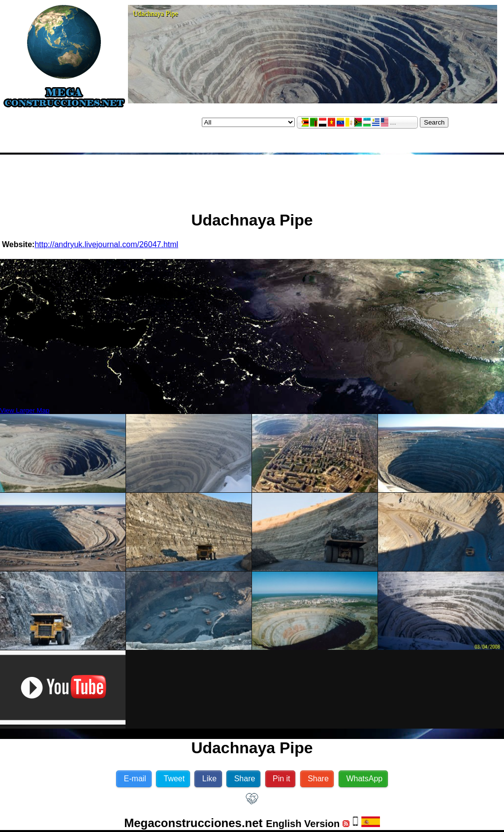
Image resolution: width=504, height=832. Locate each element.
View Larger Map (25, 410)
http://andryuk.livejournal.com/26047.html (106, 244)
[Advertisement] (252, 179)
